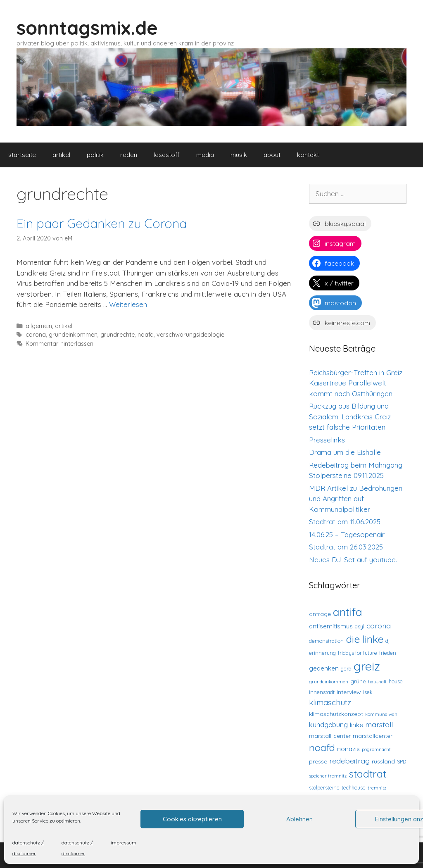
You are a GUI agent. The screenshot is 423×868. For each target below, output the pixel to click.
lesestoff (167, 155)
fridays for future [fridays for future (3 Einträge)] (358, 653)
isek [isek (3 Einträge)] (368, 692)
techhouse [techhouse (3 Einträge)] (354, 787)
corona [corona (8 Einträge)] (379, 625)
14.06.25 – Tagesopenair (347, 534)
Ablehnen (299, 819)
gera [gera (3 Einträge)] (346, 668)
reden (129, 155)
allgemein (39, 326)
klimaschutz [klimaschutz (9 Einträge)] (330, 702)
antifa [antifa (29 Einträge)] (348, 612)
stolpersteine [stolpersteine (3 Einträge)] (324, 787)
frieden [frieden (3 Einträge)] (388, 653)
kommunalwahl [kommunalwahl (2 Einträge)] (382, 714)
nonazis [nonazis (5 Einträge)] (348, 749)
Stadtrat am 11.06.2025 (345, 522)
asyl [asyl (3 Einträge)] (360, 626)
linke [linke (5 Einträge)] (356, 725)
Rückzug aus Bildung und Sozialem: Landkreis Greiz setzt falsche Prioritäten (350, 416)
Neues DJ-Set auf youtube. (353, 560)
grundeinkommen (73, 335)
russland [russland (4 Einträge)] (383, 761)
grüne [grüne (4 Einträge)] (358, 681)
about (272, 155)
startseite (22, 155)
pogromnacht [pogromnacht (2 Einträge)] (376, 749)
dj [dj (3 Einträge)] (387, 641)
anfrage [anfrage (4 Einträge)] (320, 614)
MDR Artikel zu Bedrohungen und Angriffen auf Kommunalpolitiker (356, 499)
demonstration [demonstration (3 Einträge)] (326, 641)
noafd (146, 335)
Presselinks (327, 440)
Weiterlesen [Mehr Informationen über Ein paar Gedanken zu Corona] (128, 304)
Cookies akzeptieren (192, 819)
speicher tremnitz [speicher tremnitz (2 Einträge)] (328, 776)
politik (95, 155)
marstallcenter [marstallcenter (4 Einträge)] (373, 736)
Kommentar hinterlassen (59, 344)
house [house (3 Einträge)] (396, 681)
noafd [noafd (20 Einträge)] (322, 747)
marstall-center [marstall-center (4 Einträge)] (330, 736)
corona (36, 335)
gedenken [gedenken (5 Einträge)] (324, 668)
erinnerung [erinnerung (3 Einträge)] (322, 653)
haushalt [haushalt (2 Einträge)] (377, 682)
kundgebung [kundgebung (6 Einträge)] (328, 725)
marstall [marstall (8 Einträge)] (379, 724)
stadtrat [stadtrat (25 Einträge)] (367, 774)
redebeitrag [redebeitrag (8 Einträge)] (349, 761)
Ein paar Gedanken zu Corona (102, 224)
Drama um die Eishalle (345, 452)
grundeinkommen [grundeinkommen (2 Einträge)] (329, 682)
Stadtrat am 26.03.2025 (346, 547)
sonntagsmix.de (87, 28)
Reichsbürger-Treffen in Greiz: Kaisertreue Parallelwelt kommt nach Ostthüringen (356, 383)
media (205, 155)
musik (239, 155)
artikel (61, 155)
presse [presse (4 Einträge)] (318, 761)
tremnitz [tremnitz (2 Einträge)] (377, 788)
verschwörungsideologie (190, 335)
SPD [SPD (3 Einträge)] (402, 761)
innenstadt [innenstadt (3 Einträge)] (322, 692)
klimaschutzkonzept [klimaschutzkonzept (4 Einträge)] (336, 714)
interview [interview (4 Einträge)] (349, 692)
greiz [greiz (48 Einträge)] (367, 666)
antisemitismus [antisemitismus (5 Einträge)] (331, 626)
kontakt (308, 155)
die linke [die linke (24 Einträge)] (365, 639)
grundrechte (118, 335)
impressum (124, 843)
